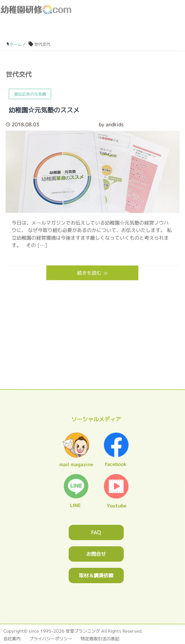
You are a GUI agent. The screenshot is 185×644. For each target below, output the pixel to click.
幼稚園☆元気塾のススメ (44, 110)
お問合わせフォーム (137, 31)
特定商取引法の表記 (100, 639)
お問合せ (96, 554)
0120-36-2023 (123, 31)
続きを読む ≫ (92, 273)
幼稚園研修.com (37, 10)
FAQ (96, 532)
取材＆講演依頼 (96, 575)
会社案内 (12, 639)
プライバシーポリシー (51, 639)
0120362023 (92, 352)
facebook (164, 31)
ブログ (150, 31)
